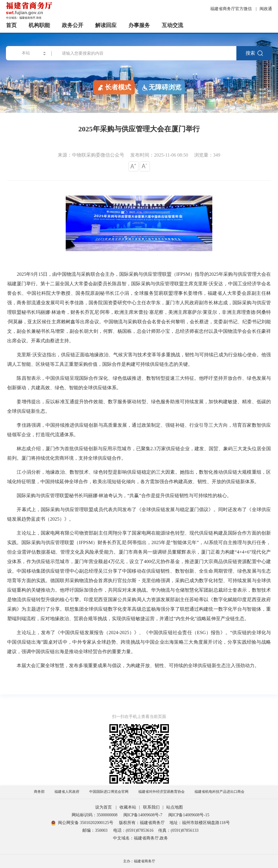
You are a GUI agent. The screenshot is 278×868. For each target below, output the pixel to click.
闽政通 (266, 9)
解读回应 (106, 25)
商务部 (39, 792)
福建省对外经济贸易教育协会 (161, 792)
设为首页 (103, 807)
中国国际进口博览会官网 (109, 792)
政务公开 (73, 25)
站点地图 (175, 807)
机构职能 (39, 25)
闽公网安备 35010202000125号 (82, 823)
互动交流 (172, 25)
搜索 (254, 53)
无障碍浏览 (161, 87)
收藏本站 (128, 807)
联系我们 (151, 807)
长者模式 (114, 87)
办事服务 (139, 25)
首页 (11, 25)
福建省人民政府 (67, 792)
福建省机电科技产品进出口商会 (219, 792)
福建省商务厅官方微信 (232, 9)
